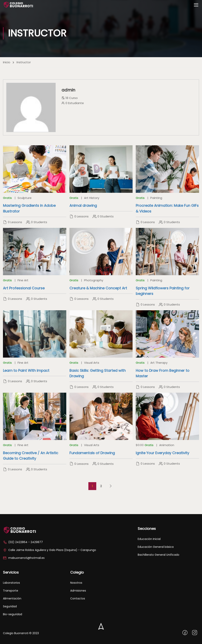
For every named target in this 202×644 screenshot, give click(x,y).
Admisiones (78, 591)
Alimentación (12, 598)
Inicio (7, 62)
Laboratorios (11, 583)
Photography (94, 280)
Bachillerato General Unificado (159, 555)
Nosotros (76, 583)
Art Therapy (159, 363)
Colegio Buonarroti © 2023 (21, 633)
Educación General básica (156, 547)
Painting (156, 198)
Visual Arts (92, 363)
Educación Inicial (149, 539)
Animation (167, 445)
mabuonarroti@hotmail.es (24, 558)
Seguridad (10, 606)
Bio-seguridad (13, 614)
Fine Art (23, 280)
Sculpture (25, 198)
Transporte (11, 591)
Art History (92, 198)
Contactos (78, 598)
